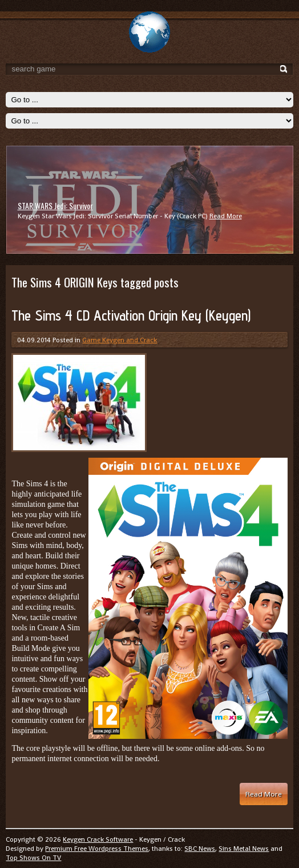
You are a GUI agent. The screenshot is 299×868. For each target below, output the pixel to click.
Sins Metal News (244, 849)
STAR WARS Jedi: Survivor (55, 205)
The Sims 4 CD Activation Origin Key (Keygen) (131, 315)
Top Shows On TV (33, 858)
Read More (226, 216)
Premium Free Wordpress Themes (97, 849)
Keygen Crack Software (98, 839)
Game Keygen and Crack (120, 340)
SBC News (200, 849)
